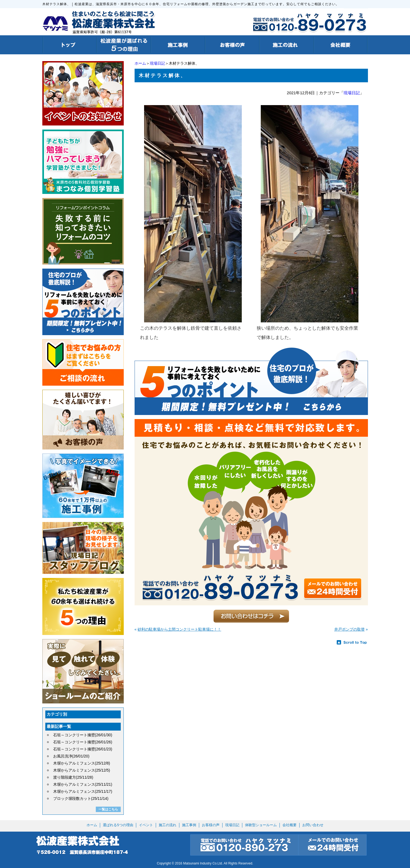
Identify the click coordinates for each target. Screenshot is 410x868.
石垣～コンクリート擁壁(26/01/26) (83, 742)
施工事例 (189, 825)
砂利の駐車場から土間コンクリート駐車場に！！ (179, 629)
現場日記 (157, 63)
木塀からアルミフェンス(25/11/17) (83, 791)
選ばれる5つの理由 (118, 825)
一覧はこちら (108, 809)
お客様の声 (211, 825)
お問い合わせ (313, 825)
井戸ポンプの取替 (349, 629)
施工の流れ (168, 825)
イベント (146, 825)
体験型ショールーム (261, 825)
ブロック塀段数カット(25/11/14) (81, 798)
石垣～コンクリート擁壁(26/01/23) (83, 749)
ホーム (140, 63)
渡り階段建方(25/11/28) (73, 777)
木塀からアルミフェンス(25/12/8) (82, 763)
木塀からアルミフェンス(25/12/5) (82, 770)
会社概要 (290, 825)
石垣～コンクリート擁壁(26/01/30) (83, 735)
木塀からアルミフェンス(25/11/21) (83, 784)
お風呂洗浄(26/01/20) (71, 756)
